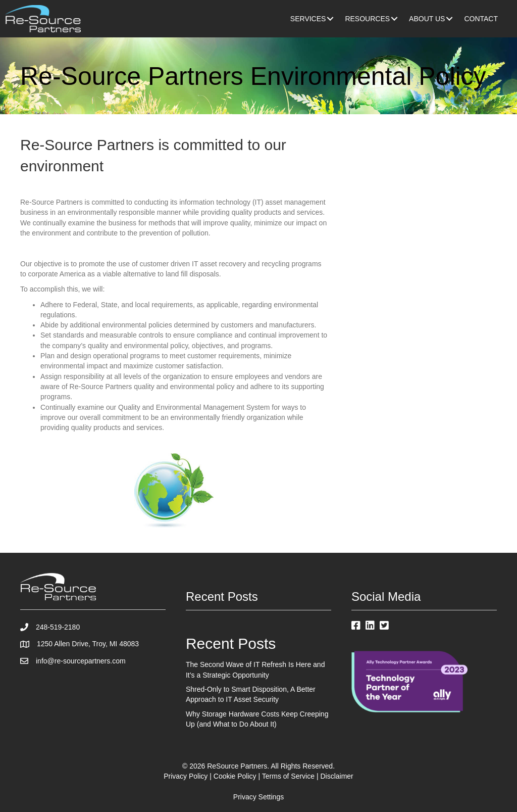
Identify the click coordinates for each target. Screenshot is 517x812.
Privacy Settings (258, 797)
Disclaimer (337, 776)
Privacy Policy (186, 776)
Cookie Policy (235, 776)
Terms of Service (288, 776)
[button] (330, 19)
